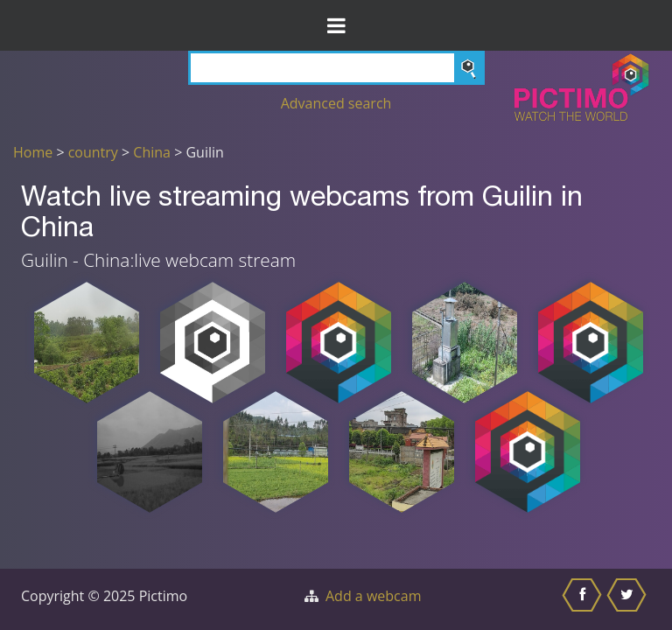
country (93, 152)
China (152, 152)
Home (33, 152)
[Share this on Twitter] (629, 599)
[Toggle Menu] (336, 25)
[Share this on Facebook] (584, 599)
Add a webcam (373, 596)
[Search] (336, 68)
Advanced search (336, 103)
